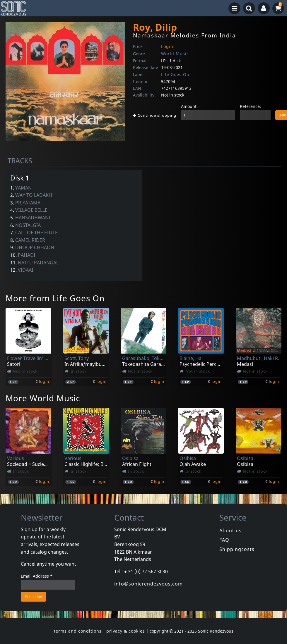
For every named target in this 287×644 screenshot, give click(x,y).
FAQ (224, 540)
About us (230, 531)
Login (167, 46)
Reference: (250, 106)
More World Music (43, 398)
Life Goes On (175, 74)
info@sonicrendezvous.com (148, 584)
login (44, 381)
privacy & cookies (126, 631)
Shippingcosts (237, 549)
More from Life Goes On (55, 298)
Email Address (37, 576)
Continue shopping (155, 115)
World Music (175, 54)
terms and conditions (78, 631)
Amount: (189, 106)
